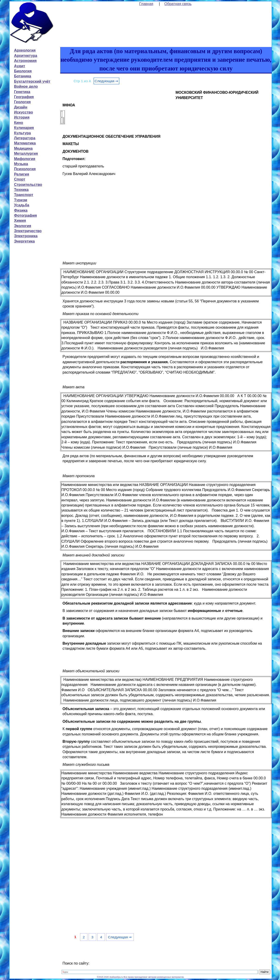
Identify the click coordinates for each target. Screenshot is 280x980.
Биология (23, 71)
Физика (21, 210)
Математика (25, 143)
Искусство (24, 112)
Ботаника (23, 76)
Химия (20, 221)
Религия (22, 174)
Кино (19, 123)
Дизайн (21, 107)
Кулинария (24, 128)
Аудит (20, 66)
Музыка (21, 164)
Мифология (25, 159)
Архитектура (26, 56)
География (24, 97)
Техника (21, 190)
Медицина (23, 148)
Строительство (28, 185)
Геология (22, 102)
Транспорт (24, 195)
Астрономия (25, 61)
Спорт (20, 179)
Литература (25, 138)
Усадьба (22, 205)
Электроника (26, 236)
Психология (25, 169)
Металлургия (26, 154)
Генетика (22, 92)
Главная (146, 4)
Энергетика (24, 241)
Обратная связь (178, 4)
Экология (23, 226)
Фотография (25, 215)
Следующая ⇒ (106, 81)
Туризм (21, 200)
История (22, 117)
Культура (22, 133)
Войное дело (26, 86)
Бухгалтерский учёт (32, 81)
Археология (25, 50)
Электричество (28, 231)
